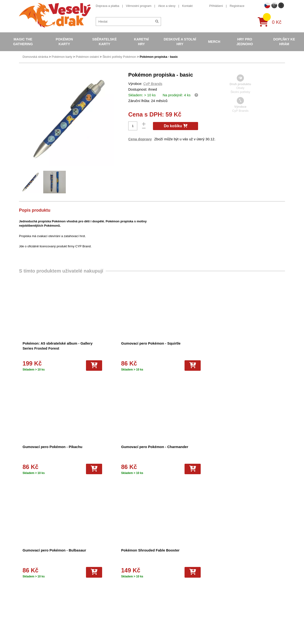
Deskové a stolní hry (180, 42)
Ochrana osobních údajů (100, 596)
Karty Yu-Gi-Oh (158, 578)
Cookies (89, 574)
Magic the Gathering (23, 42)
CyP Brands (153, 84)
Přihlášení (216, 6)
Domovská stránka (35, 57)
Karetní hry (141, 42)
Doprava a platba (107, 6)
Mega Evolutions (159, 609)
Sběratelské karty (104, 42)
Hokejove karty (158, 570)
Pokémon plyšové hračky (165, 587)
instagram (225, 591)
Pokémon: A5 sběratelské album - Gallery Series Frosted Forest (44, 348)
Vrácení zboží (93, 583)
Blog (86, 578)
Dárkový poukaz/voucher (100, 570)
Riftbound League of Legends (168, 613)
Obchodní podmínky (97, 561)
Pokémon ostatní (87, 57)
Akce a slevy (167, 6)
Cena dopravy (140, 139)
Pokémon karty (64, 42)
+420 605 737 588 (231, 561)
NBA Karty (155, 583)
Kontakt (187, 6)
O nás (88, 566)
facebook (225, 576)
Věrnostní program (139, 6)
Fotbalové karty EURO (163, 604)
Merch (214, 42)
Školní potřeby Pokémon (119, 57)
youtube (224, 583)
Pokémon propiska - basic (159, 57)
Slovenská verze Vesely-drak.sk (240, 632)
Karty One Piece (159, 592)
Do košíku (176, 126)
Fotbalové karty (159, 596)
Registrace (237, 6)
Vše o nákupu (93, 587)
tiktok (222, 598)
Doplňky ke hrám (284, 42)
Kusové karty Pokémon (164, 600)
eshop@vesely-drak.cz (234, 569)
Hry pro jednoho (245, 42)
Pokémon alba (158, 566)
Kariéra (88, 592)
